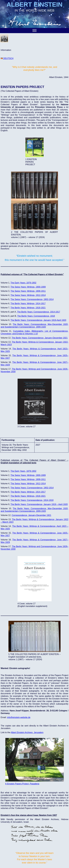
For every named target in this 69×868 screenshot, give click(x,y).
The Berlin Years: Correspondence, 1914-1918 (32, 500)
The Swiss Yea (17, 287)
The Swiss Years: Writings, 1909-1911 (28, 291)
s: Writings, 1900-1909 (35, 287)
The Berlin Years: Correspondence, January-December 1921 (40, 338)
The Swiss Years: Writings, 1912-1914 (28, 295)
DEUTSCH (7, 58)
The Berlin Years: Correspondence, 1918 (36, 316)
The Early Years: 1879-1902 (23, 283)
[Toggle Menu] (34, 30)
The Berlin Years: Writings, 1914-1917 (28, 304)
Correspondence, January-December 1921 (31, 515)
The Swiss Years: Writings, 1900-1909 (28, 475)
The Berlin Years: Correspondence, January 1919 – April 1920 (39, 504)
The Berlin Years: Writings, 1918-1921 (28, 308)
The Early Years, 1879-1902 (23, 471)
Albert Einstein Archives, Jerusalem (27, 732)
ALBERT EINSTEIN (34, 4)
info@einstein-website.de (19, 717)
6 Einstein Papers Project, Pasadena (22, 784)
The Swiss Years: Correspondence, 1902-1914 (32, 299)
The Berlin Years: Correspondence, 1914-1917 (39, 312)
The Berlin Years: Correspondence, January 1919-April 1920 (38, 320)
